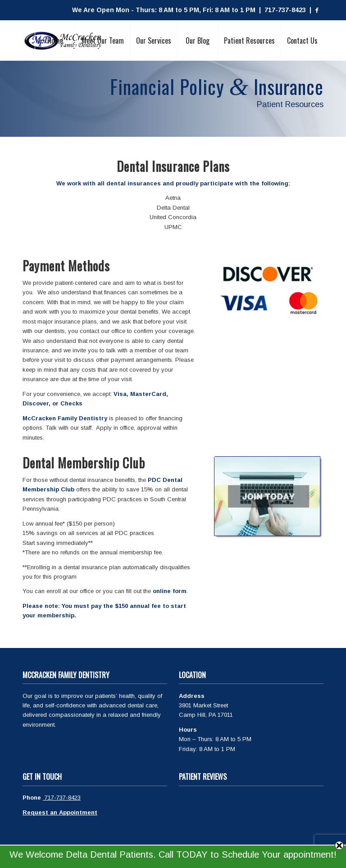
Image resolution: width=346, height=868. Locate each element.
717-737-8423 (62, 798)
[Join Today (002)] (269, 498)
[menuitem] (55, 40)
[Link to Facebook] (317, 10)
